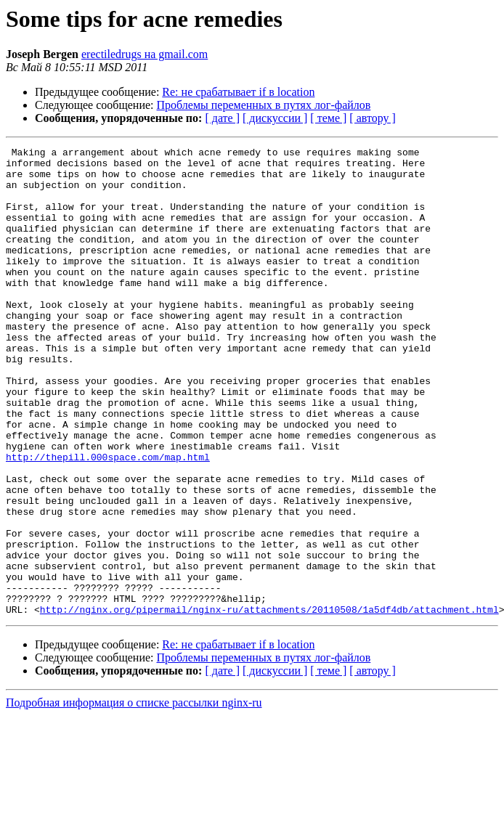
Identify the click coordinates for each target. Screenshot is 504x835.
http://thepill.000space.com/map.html (108, 520)
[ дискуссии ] (275, 118)
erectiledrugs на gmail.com (145, 54)
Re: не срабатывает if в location (238, 92)
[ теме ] (328, 118)
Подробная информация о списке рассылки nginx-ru (134, 796)
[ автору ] (372, 118)
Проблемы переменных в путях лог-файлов (264, 105)
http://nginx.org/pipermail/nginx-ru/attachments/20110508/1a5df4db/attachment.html (269, 703)
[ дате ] (222, 118)
